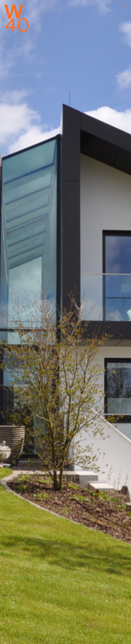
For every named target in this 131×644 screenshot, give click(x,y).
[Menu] (125, 6)
